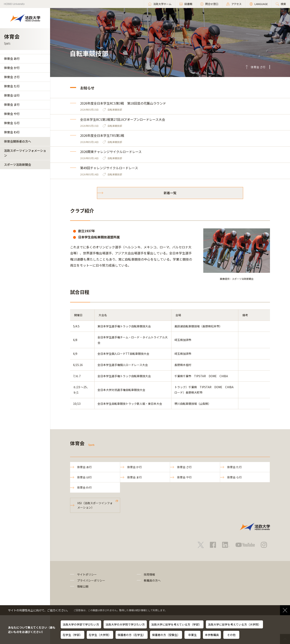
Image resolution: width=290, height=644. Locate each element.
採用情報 (149, 574)
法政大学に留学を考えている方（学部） (176, 624)
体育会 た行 (12, 86)
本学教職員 (212, 635)
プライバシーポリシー (91, 580)
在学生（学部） (72, 635)
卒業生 (192, 635)
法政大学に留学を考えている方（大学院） (234, 624)
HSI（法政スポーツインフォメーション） (95, 505)
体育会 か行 (12, 68)
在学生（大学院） (100, 635)
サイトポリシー (87, 574)
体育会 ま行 (12, 104)
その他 (231, 635)
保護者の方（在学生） (132, 635)
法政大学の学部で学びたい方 (81, 624)
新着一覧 (170, 193)
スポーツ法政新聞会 (18, 164)
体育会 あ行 (12, 58)
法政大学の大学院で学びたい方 (125, 624)
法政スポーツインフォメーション (25, 153)
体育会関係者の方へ (18, 141)
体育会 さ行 (12, 77)
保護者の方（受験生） (166, 635)
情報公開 (83, 586)
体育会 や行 (12, 114)
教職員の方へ (152, 580)
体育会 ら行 (12, 123)
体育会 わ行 (12, 132)
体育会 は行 (12, 95)
